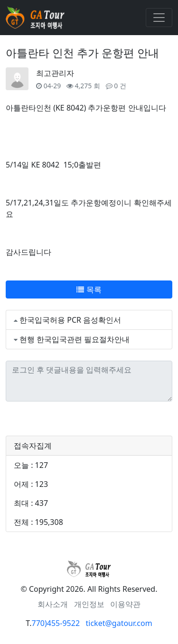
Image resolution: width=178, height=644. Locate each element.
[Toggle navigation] (159, 18)
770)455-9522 (56, 623)
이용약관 (125, 604)
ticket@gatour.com (119, 623)
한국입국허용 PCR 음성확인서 (70, 320)
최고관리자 (55, 73)
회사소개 (53, 604)
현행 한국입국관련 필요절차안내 (75, 339)
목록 (89, 289)
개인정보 (89, 604)
